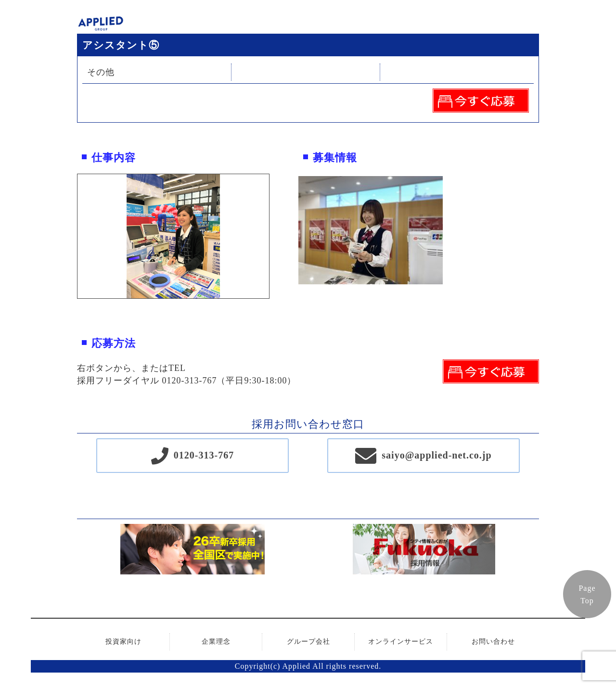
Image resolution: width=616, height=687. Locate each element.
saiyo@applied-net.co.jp (436, 455)
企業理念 (216, 642)
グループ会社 (308, 642)
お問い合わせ (493, 642)
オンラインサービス (401, 642)
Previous (70, 236)
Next (276, 236)
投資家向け (123, 642)
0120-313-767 (204, 455)
